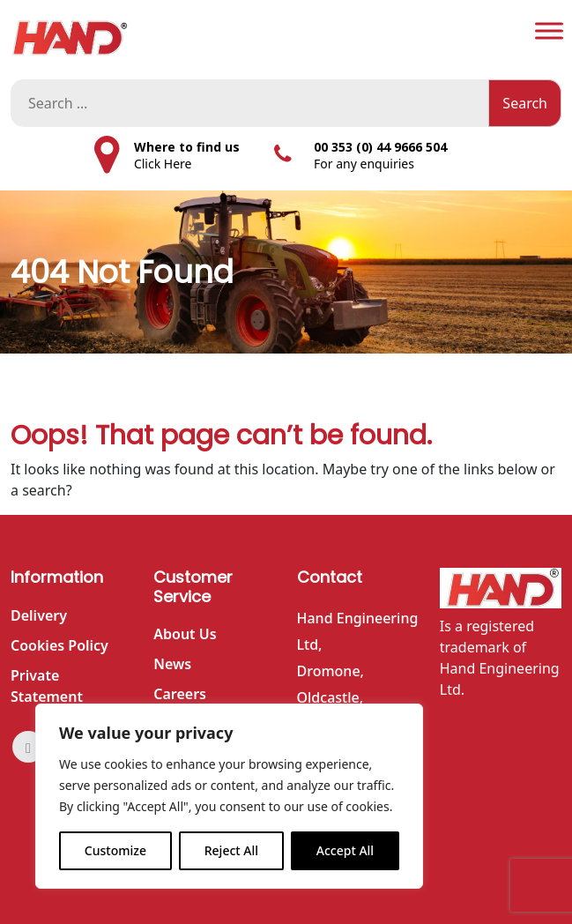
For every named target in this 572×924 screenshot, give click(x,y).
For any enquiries (364, 164)
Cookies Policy (59, 645)
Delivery (39, 615)
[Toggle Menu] (549, 30)
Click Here (163, 164)
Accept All (345, 850)
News (172, 664)
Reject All (231, 850)
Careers (180, 694)
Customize (115, 850)
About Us (185, 634)
